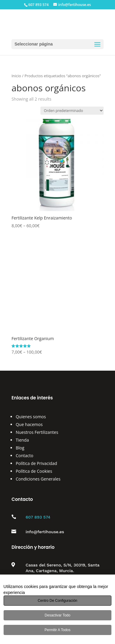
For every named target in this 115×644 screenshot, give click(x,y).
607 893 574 (38, 517)
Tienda (22, 440)
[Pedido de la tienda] (72, 111)
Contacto (24, 456)
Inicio (16, 76)
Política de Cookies (34, 471)
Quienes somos (31, 417)
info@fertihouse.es (45, 532)
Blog (20, 448)
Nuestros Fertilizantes (37, 432)
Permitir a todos (57, 630)
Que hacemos (29, 424)
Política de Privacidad (36, 463)
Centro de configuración (57, 601)
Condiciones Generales (38, 479)
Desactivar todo (57, 615)
